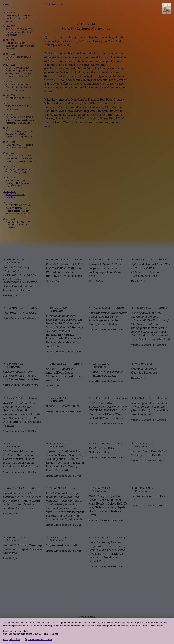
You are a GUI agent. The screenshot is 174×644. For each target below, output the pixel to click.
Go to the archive (87, 617)
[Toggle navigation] (167, 9)
